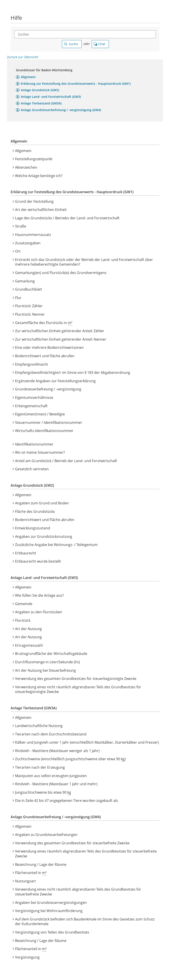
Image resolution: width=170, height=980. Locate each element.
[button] (26, 77)
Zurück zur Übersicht (23, 57)
